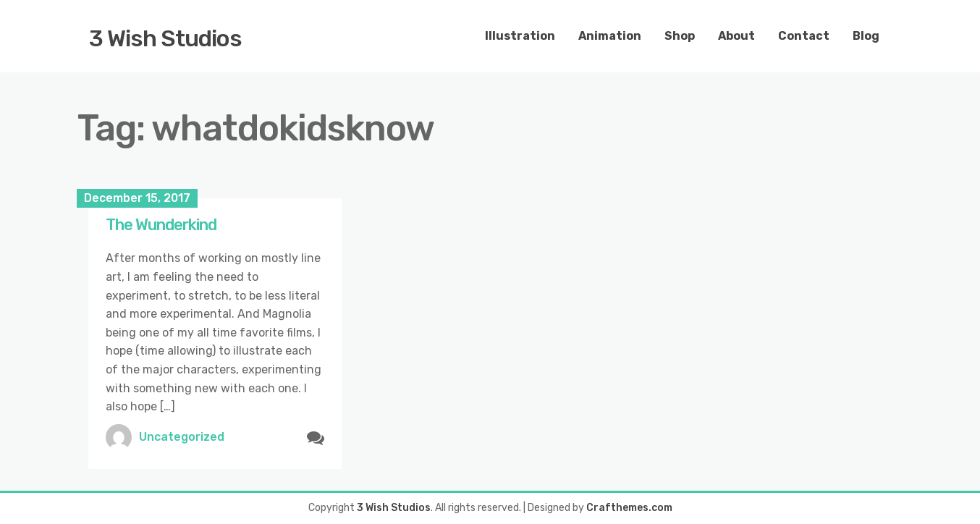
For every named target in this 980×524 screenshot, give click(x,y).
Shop (680, 36)
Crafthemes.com (629, 508)
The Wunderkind (161, 225)
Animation (610, 36)
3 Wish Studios (165, 38)
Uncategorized (182, 437)
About (736, 36)
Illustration (520, 36)
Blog (866, 36)
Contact (804, 36)
